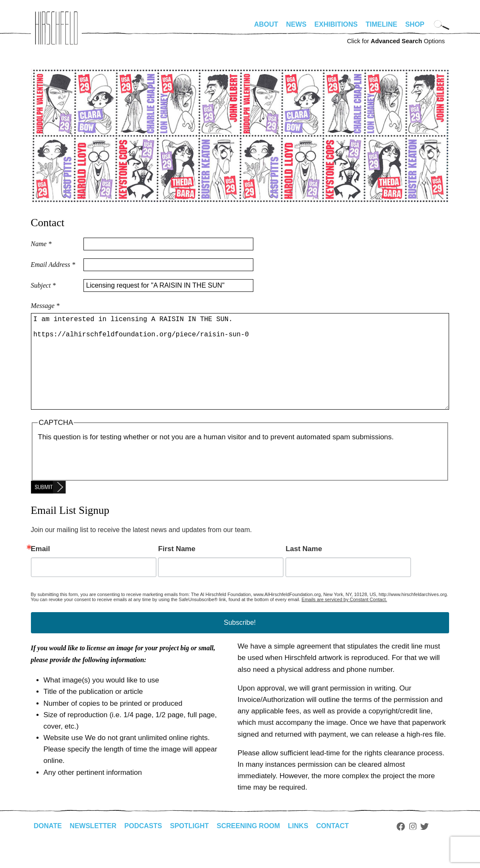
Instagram (413, 847)
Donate (48, 846)
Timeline (382, 24)
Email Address (53, 265)
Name (41, 244)
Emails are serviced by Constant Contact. (344, 620)
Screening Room (248, 846)
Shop (415, 24)
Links (298, 846)
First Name (177, 569)
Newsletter (93, 846)
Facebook (401, 847)
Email (40, 569)
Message (45, 306)
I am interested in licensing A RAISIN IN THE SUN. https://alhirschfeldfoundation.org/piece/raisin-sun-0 (240, 372)
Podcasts (143, 846)
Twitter (425, 847)
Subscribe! (240, 643)
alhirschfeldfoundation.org (56, 28)
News (296, 24)
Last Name (304, 569)
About (266, 24)
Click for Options (396, 41)
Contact (332, 846)
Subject (43, 285)
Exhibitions (336, 24)
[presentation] (102, 480)
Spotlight (189, 846)
